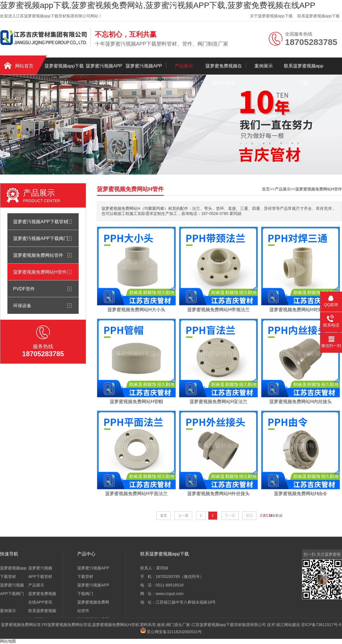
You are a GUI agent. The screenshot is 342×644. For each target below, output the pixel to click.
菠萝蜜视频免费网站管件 (38, 255)
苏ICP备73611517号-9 (321, 625)
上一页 (183, 516)
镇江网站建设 (288, 625)
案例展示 (264, 66)
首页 (266, 189)
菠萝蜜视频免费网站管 (21, 625)
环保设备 (22, 305)
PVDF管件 (24, 289)
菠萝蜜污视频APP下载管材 (104, 69)
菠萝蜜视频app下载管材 (64, 69)
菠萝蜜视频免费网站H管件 (40, 272)
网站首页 (24, 66)
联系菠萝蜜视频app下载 (318, 16)
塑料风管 (148, 625)
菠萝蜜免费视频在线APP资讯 (224, 69)
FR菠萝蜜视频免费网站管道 (67, 625)
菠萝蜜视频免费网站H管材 (115, 625)
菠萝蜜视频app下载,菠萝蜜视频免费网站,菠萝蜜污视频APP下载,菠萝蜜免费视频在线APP (158, 5)
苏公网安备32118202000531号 (171, 632)
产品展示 (184, 66)
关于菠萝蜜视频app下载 (271, 16)
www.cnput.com (170, 594)
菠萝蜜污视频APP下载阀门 (144, 69)
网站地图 (8, 641)
